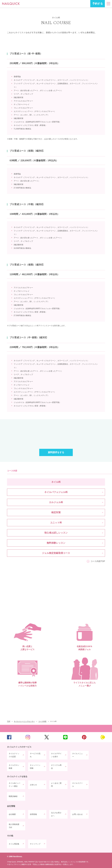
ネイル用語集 (14, 844)
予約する (98, 4)
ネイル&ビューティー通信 (15, 785)
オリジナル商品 (56, 767)
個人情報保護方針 (14, 826)
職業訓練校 (13, 796)
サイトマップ (35, 844)
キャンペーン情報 (35, 767)
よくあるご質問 (56, 785)
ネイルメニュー (77, 755)
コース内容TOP (98, 561)
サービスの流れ (35, 755)
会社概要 (12, 814)
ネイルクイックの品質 (14, 755)
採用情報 (33, 814)
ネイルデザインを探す (56, 755)
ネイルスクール (77, 785)
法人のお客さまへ (56, 814)
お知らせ (33, 785)
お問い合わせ (77, 814)
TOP (56, 728)
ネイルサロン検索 (14, 767)
